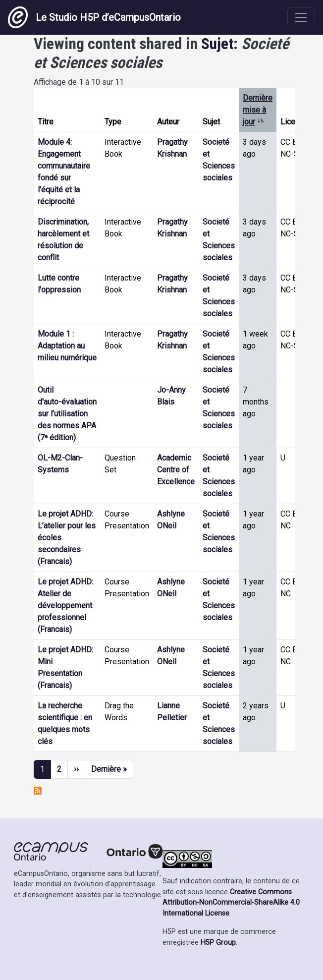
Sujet (217, 44)
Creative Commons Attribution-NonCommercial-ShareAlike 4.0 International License (231, 903)
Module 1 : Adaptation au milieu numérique (67, 346)
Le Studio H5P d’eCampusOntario (94, 17)
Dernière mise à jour (258, 110)
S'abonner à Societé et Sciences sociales (38, 791)
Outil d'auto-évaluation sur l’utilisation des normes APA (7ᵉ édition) (67, 414)
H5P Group (218, 943)
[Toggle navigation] (301, 17)
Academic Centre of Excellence (176, 470)
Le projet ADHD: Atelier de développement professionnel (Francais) (65, 605)
